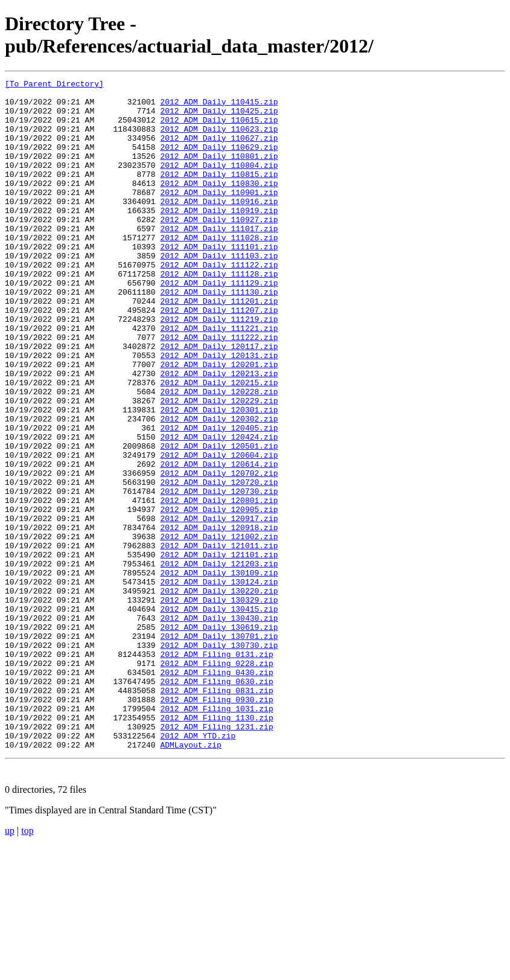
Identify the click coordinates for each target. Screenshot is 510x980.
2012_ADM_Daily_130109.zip (219, 672)
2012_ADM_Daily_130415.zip (219, 716)
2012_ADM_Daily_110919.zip (219, 237)
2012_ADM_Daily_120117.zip (219, 400)
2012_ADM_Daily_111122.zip (219, 303)
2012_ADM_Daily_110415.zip (219, 107)
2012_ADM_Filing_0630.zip (216, 802)
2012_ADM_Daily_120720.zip (219, 563)
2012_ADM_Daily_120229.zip (219, 466)
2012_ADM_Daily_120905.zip (219, 596)
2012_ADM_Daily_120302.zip (219, 487)
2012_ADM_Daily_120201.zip (219, 422)
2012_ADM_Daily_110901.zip (219, 216)
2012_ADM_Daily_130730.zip (219, 759)
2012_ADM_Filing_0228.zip (216, 781)
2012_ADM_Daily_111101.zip (219, 281)
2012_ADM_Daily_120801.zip (219, 585)
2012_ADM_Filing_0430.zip (216, 792)
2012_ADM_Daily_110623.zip (219, 139)
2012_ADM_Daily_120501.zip (219, 520)
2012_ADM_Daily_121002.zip (219, 629)
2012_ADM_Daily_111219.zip (219, 368)
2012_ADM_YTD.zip (198, 868)
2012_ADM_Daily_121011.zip (219, 639)
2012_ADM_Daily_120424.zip (219, 509)
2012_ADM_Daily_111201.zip (219, 346)
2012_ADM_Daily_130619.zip (219, 737)
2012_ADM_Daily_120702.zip (219, 552)
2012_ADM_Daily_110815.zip (219, 194)
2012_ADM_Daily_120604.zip (219, 531)
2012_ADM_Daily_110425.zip (219, 118)
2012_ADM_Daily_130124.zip (219, 683)
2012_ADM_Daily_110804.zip (219, 183)
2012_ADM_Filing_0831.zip (216, 813)
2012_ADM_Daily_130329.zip (219, 705)
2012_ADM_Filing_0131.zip (216, 770)
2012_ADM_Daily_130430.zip (219, 726)
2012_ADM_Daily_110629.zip (219, 161)
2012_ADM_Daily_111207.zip (219, 357)
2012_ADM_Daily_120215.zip (219, 444)
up (10, 965)
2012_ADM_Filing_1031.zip (216, 835)
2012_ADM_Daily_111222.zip (219, 389)
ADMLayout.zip (190, 879)
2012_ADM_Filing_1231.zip (216, 857)
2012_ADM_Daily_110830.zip (219, 205)
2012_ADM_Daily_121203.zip (219, 661)
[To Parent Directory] (54, 85)
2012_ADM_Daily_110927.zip (219, 248)
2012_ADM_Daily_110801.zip (219, 172)
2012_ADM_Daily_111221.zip (219, 379)
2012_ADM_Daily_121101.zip (219, 650)
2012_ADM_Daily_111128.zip (219, 313)
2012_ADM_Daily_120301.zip (219, 476)
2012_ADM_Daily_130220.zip (219, 694)
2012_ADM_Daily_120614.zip (219, 542)
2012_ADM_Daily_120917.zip (219, 607)
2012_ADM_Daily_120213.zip (219, 433)
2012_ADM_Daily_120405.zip (219, 498)
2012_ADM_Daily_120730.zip (219, 574)
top (27, 965)
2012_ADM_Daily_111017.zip (219, 259)
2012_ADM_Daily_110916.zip (219, 226)
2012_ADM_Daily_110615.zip (219, 129)
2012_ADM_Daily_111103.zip (219, 292)
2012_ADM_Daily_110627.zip (219, 150)
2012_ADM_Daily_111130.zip (219, 335)
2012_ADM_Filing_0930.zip (216, 824)
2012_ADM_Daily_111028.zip (219, 270)
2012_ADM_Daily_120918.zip (219, 618)
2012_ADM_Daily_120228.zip (219, 455)
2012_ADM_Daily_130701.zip (219, 748)
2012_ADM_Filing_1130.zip (216, 846)
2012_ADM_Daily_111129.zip (219, 324)
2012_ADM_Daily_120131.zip (219, 411)
